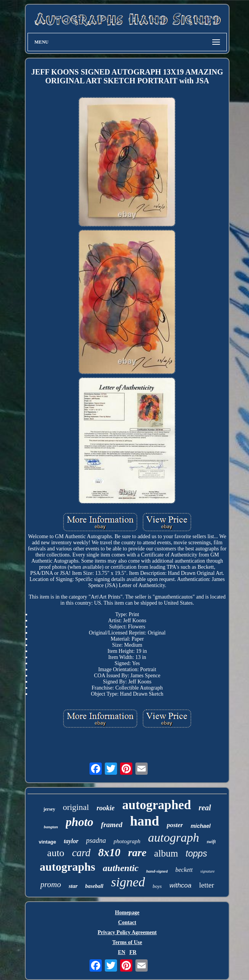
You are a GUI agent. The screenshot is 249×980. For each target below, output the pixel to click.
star (73, 886)
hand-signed (157, 871)
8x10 (109, 852)
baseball (94, 886)
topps (196, 853)
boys (157, 886)
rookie (106, 808)
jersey (49, 809)
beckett (184, 870)
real (205, 808)
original (76, 807)
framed (112, 825)
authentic (121, 868)
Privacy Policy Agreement (127, 932)
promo (50, 884)
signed (128, 882)
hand (145, 821)
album (166, 853)
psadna (96, 840)
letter (207, 885)
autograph (173, 837)
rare (137, 853)
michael (200, 826)
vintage (47, 842)
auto (56, 853)
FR (133, 952)
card (81, 853)
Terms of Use (127, 942)
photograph (127, 841)
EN (121, 952)
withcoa (181, 885)
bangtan (51, 827)
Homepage (127, 913)
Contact (127, 922)
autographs (68, 867)
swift (211, 842)
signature (207, 871)
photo (80, 822)
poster (175, 825)
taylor (71, 841)
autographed (157, 805)
